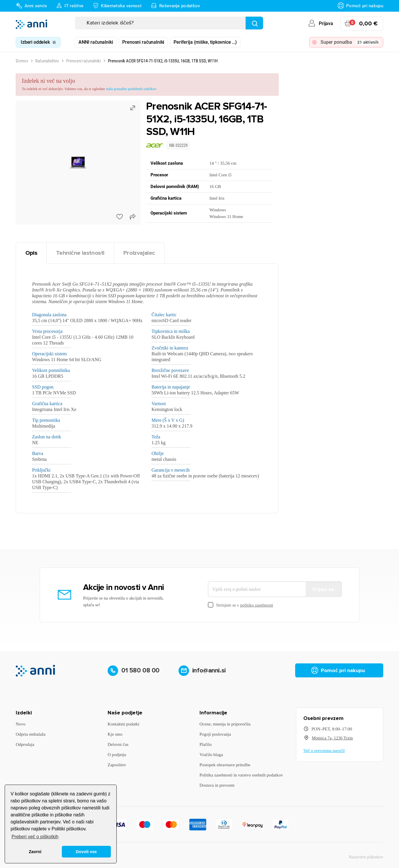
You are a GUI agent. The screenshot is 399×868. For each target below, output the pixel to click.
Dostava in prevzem (217, 785)
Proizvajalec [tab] (139, 253)
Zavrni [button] (35, 852)
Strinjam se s (240, 605)
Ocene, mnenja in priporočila (225, 724)
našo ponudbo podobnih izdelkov (131, 89)
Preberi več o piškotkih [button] (35, 837)
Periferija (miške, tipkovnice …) (205, 42)
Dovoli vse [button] (86, 852)
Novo (21, 724)
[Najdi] (254, 23)
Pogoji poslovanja (215, 734)
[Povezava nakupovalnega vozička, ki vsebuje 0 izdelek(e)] (362, 24)
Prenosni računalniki (143, 42)
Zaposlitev (117, 765)
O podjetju (117, 755)
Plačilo (206, 744)
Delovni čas (118, 744)
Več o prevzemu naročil (324, 751)
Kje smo (115, 734)
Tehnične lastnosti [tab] (80, 253)
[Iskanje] (169, 23)
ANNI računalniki (96, 42)
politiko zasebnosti (257, 605)
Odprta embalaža (31, 734)
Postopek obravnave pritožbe (225, 765)
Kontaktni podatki (124, 724)
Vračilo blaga (211, 755)
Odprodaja (25, 744)
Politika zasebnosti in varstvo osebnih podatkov (241, 775)
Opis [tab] (31, 253)
